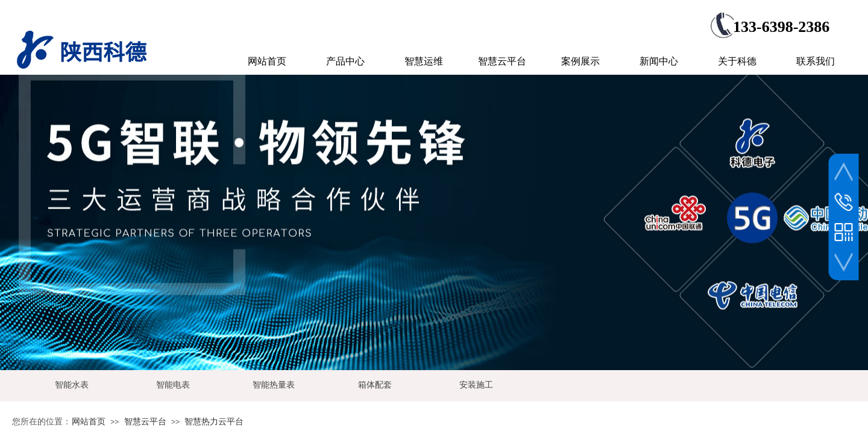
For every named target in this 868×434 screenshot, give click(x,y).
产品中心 (345, 61)
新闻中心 (659, 61)
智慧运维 (424, 61)
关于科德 (737, 61)
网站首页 (89, 422)
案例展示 (580, 61)
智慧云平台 (145, 422)
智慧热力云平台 (214, 422)
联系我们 (816, 61)
